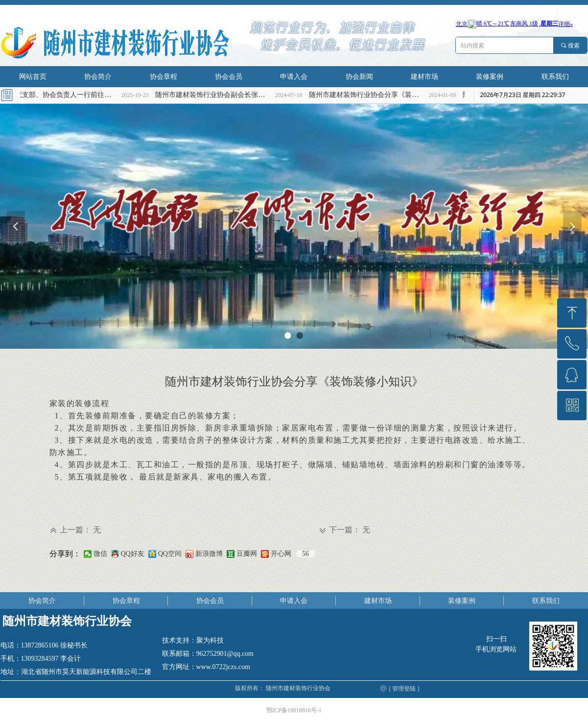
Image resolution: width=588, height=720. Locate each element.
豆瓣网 (247, 554)
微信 (100, 554)
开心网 (281, 554)
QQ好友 (133, 554)
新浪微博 (209, 554)
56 (306, 554)
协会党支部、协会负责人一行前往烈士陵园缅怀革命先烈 (63, 95)
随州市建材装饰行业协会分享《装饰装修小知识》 (371, 95)
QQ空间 (170, 554)
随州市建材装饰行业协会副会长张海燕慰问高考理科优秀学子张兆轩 (217, 95)
